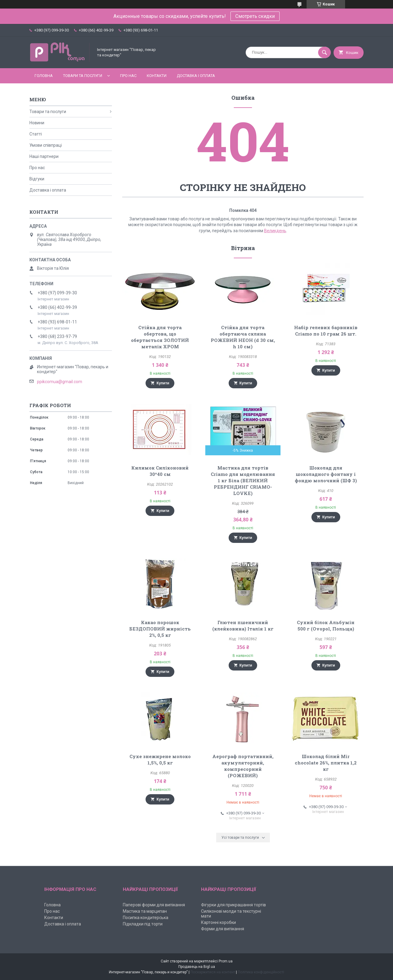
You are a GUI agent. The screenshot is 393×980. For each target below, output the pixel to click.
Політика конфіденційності (261, 972)
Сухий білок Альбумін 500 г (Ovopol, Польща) (326, 625)
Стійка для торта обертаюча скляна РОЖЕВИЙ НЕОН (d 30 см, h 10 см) (243, 337)
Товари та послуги (83, 76)
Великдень (275, 231)
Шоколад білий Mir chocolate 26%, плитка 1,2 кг (326, 763)
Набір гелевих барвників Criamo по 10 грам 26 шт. (326, 331)
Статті (36, 134)
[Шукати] (324, 52)
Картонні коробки (218, 922)
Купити (163, 383)
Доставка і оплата (196, 76)
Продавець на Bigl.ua (197, 967)
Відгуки (37, 179)
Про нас (128, 76)
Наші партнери (44, 156)
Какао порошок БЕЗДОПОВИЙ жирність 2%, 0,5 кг (160, 629)
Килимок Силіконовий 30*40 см (160, 471)
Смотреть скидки (255, 16)
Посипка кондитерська (146, 918)
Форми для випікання (223, 929)
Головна (44, 76)
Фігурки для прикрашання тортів (233, 905)
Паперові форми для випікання (154, 905)
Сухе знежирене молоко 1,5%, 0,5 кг (160, 759)
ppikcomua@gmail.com (60, 382)
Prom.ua (226, 961)
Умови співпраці (46, 145)
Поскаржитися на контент (213, 972)
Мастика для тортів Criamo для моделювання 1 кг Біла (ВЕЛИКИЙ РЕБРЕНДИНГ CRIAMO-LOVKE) (243, 480)
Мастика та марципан (145, 911)
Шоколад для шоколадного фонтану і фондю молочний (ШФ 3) (326, 474)
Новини (37, 123)
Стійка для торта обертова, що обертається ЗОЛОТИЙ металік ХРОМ (160, 337)
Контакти (157, 76)
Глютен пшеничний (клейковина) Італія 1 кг (243, 625)
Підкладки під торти (143, 924)
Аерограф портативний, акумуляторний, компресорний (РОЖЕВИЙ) (243, 766)
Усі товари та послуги (240, 838)
